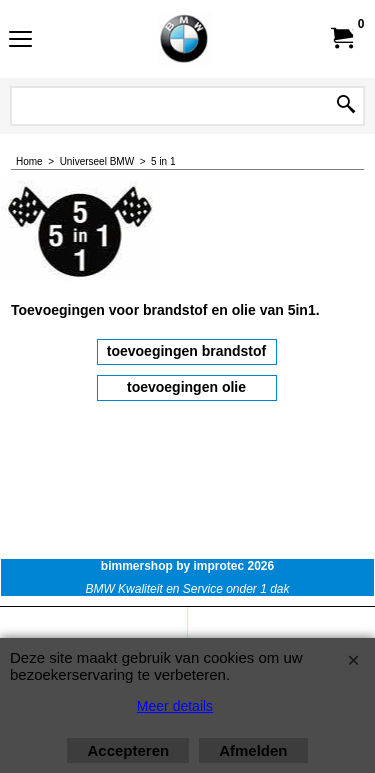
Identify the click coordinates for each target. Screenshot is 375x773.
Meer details (175, 706)
